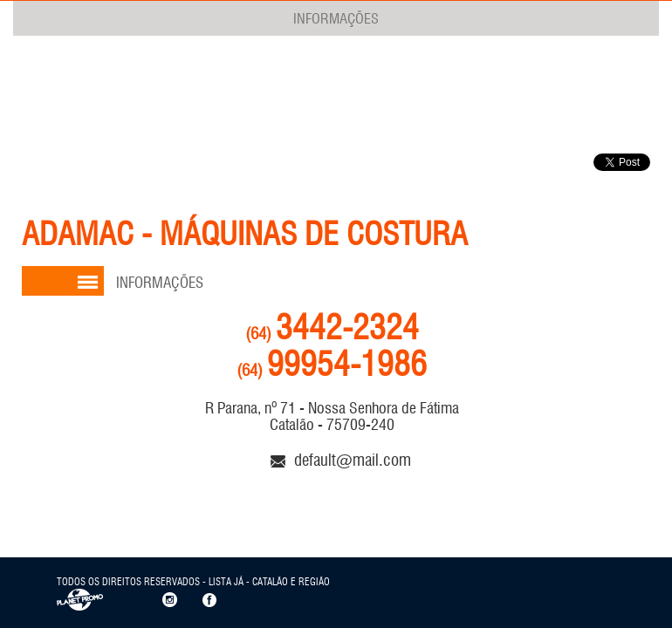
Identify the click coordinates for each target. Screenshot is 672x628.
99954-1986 (332, 364)
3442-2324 (332, 328)
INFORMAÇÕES (336, 18)
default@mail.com (341, 460)
